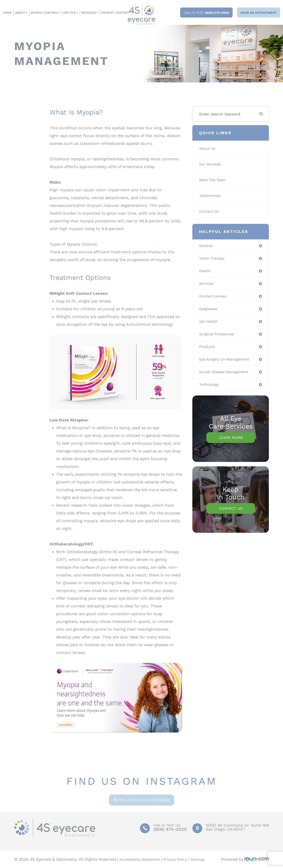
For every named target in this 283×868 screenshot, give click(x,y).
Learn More (231, 442)
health (206, 272)
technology (210, 389)
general (207, 246)
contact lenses (214, 298)
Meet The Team (214, 180)
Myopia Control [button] (45, 13)
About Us (208, 149)
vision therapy (213, 259)
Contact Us (210, 211)
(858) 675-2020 (168, 830)
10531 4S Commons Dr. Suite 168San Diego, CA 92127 (237, 827)
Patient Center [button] (116, 13)
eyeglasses (209, 311)
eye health (209, 324)
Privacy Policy (182, 859)
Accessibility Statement (142, 859)
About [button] (21, 13)
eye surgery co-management (227, 363)
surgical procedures (218, 337)
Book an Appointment (259, 13)
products (208, 350)
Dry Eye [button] (71, 13)
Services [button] (90, 13)
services (207, 285)
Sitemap (207, 859)
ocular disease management (227, 376)
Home (7, 13)
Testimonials (211, 196)
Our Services (211, 164)
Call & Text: (206, 13)
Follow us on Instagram (144, 800)
